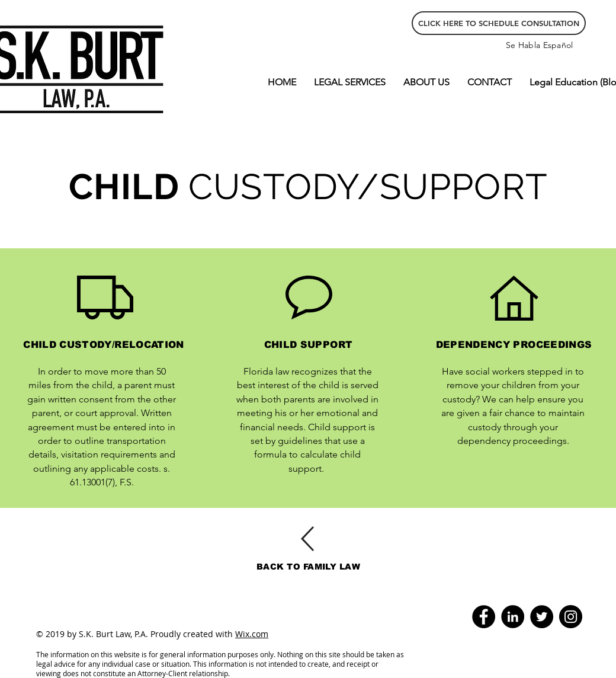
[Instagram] (571, 617)
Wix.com (252, 634)
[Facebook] (484, 617)
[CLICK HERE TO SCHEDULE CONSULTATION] (499, 23)
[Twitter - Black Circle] (542, 617)
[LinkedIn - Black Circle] (513, 617)
